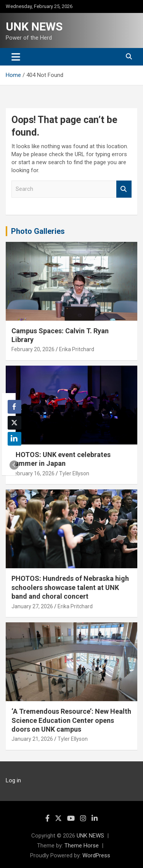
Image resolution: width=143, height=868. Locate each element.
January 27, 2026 (32, 606)
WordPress (96, 855)
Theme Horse (82, 846)
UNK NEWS (34, 26)
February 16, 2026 (33, 473)
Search (124, 189)
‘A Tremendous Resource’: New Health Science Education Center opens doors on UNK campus (71, 720)
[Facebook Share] (14, 407)
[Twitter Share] (14, 423)
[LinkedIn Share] (14, 439)
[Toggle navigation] (16, 57)
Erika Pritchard (77, 349)
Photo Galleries (38, 231)
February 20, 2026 (33, 349)
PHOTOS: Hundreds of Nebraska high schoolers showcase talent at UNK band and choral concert (70, 587)
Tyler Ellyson (74, 473)
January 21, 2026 (32, 739)
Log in (13, 780)
